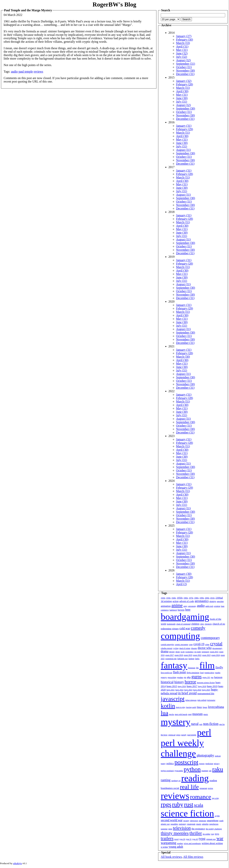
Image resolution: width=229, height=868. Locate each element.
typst (202, 839)
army (186, 606)
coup (191, 644)
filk (197, 668)
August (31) (183, 150)
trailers (167, 838)
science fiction (187, 813)
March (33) (183, 43)
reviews (38, 72)
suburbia (205, 824)
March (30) (183, 357)
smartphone (213, 820)
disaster (194, 648)
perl (204, 732)
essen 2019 (188, 655)
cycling (176, 648)
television (182, 828)
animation (166, 606)
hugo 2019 (212, 686)
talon (170, 829)
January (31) (184, 126)
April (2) (181, 584)
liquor (205, 707)
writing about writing (212, 843)
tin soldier (206, 834)
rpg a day (215, 798)
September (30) (186, 108)
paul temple (26, 72)
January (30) (184, 574)
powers (202, 764)
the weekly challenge (214, 829)
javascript (173, 699)
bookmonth (171, 624)
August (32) (183, 60)
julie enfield (202, 700)
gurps (197, 677)
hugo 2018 (202, 686)
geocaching (172, 677)
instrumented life (206, 693)
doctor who (205, 648)
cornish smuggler (167, 644)
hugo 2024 (197, 690)
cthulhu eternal (166, 648)
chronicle (208, 624)
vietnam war (211, 839)
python (192, 769)
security (186, 821)
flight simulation (193, 673)
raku (218, 769)
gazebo (218, 673)
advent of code (187, 601)
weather (180, 843)
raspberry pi (176, 781)
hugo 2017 (192, 686)
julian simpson (191, 700)
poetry (163, 764)
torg (213, 834)
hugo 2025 (206, 690)
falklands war (183, 659)
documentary (217, 648)
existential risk (171, 659)
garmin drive (209, 673)
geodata (180, 677)
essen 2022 (197, 655)
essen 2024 (216, 655)
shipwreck (194, 821)
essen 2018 (179, 655)
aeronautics (202, 601)
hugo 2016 (182, 686)
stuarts (199, 824)
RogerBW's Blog (114, 4)
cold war (185, 628)
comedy (198, 628)
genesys (164, 677)
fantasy (174, 665)
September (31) (186, 64)
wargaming (169, 843)
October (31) (184, 67)
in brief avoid (187, 693)
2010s (212, 598)
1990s (202, 598)
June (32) (182, 53)
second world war (172, 820)
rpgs (166, 804)
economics (190, 652)
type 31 (189, 839)
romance (201, 797)
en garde (198, 652)
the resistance (198, 829)
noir (201, 724)
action (175, 601)
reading (195, 778)
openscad (172, 735)
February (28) (184, 84)
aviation (217, 606)
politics (170, 763)
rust (189, 804)
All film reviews (193, 857)
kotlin (168, 706)
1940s (174, 598)
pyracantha (179, 771)
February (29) (184, 129)
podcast (218, 756)
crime (207, 644)
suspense (164, 829)
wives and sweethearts (192, 843)
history (179, 682)
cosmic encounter (181, 644)
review (210, 788)
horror (190, 682)
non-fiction (211, 724)
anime (177, 605)
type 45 (195, 839)
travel (177, 839)
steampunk (191, 824)
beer (188, 610)
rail (210, 771)
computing (180, 636)
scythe (217, 816)
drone (178, 652)
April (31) (182, 46)
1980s (197, 598)
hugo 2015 (172, 686)
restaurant (203, 788)
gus (212, 677)
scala (199, 805)
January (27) (184, 36)
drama (165, 651)
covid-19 (199, 644)
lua (164, 713)
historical (167, 682)
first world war (166, 673)
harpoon (218, 677)
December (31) (185, 74)
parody (184, 735)
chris (202, 624)
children (195, 624)
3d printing (166, 601)
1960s (186, 598)
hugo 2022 (180, 690)
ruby (178, 804)
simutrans (203, 821)
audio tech (209, 606)
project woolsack (167, 771)
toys (217, 834)
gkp (189, 677)
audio (14, 72)
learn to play (181, 707)
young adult (176, 847)
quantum (205, 771)
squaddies (174, 824)
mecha (171, 714)
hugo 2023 (188, 690)
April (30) (182, 91)
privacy (217, 764)
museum (197, 714)
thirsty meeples (175, 833)
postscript (186, 762)
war (220, 838)
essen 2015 (214, 652)
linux (199, 707)
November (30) (185, 71)
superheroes (214, 824)
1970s (191, 598)
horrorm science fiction (206, 683)
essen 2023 (206, 655)
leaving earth (191, 707)
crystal (216, 644)
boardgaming (185, 617)
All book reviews (171, 857)
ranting (166, 780)
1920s (163, 598)
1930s (168, 598)
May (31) (182, 50)
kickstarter (211, 700)
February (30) (184, 40)
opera (178, 735)
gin (185, 677)
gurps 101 (206, 677)
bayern (181, 610)
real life (189, 787)
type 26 (182, 839)
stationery (182, 824)
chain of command (183, 624)
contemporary (210, 638)
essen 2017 (170, 655)
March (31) (183, 88)
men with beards (181, 714)
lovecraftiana (216, 707)
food (202, 673)
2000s (207, 598)
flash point (179, 672)
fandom (191, 659)
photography (205, 755)
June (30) (182, 98)
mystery (176, 722)
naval (195, 724)
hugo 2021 (171, 690)
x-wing (164, 847)
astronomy (192, 606)
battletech (173, 610)
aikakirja (213, 601)
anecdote (220, 601)
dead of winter (185, 648)
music (206, 714)
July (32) (181, 57)
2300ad (219, 598)
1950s (180, 598)
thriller (196, 833)
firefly (219, 667)
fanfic (197, 659)
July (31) (181, 102)
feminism (192, 668)
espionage (205, 652)
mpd (190, 714)
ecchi (183, 652)
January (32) (184, 81)
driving (172, 652)
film (207, 665)
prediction (209, 764)
